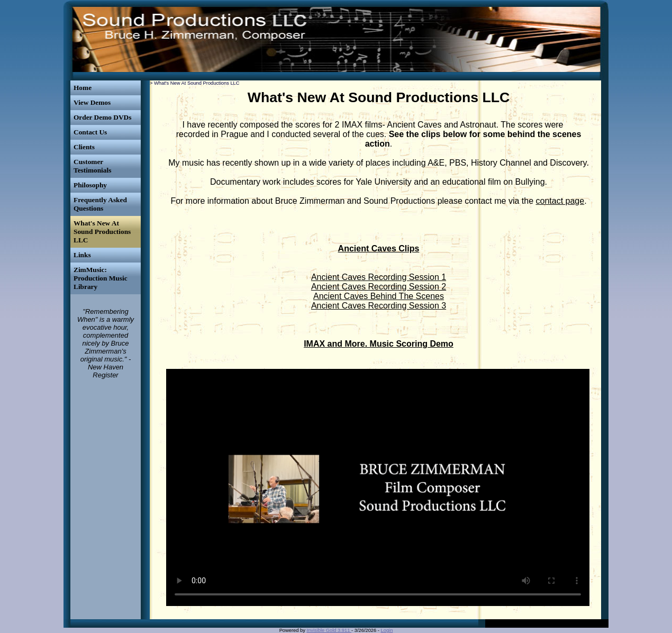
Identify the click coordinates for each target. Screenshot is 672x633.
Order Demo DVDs (102, 117)
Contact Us (90, 132)
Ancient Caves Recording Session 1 (379, 277)
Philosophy (90, 185)
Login (387, 630)
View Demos (92, 102)
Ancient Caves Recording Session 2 (379, 287)
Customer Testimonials (92, 166)
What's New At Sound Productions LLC (102, 232)
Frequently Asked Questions (100, 204)
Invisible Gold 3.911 (329, 630)
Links (82, 255)
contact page (560, 201)
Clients (84, 147)
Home (83, 88)
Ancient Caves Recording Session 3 (379, 306)
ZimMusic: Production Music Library (101, 278)
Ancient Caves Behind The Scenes (379, 296)
